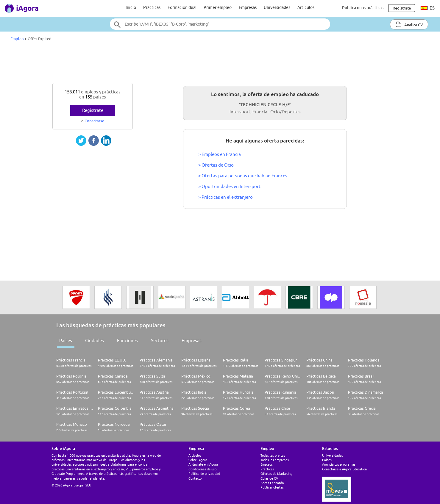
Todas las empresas (275, 460)
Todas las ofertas (273, 455)
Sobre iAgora (198, 460)
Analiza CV (409, 24)
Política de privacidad (204, 474)
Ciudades (95, 341)
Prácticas (152, 7)
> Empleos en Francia (220, 154)
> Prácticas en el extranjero (226, 197)
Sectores (160, 341)
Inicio (131, 7)
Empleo (17, 39)
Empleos (267, 464)
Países (66, 341)
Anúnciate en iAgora (203, 464)
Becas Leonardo (272, 483)
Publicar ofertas (272, 487)
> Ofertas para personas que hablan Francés (243, 176)
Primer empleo (218, 7)
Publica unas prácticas (363, 8)
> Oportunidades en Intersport (229, 186)
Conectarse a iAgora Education (344, 469)
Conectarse (94, 121)
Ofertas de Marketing (276, 474)
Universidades (277, 7)
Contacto (195, 478)
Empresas (248, 7)
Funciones (127, 341)
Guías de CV (269, 478)
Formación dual (182, 7)
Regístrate (93, 110)
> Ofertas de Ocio (216, 165)
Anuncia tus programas (339, 464)
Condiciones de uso (202, 469)
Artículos (306, 7)
